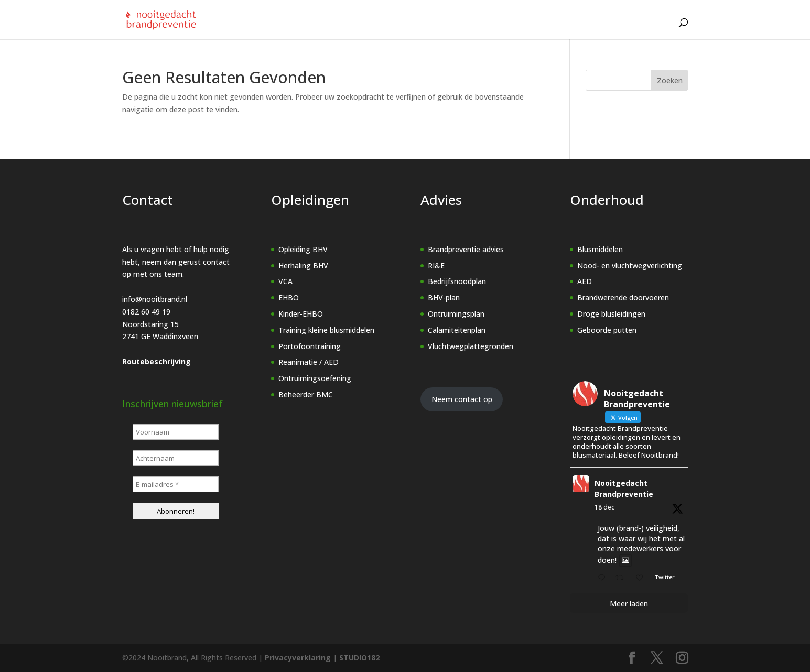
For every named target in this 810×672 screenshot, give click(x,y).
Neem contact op (462, 399)
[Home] (318, 29)
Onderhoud (478, 29)
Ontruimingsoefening (315, 378)
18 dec (604, 507)
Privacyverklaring (298, 658)
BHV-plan (444, 297)
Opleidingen (362, 29)
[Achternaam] (176, 458)
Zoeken (670, 80)
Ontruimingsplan (456, 314)
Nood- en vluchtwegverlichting (630, 265)
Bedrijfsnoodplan (457, 281)
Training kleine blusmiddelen (326, 330)
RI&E (436, 265)
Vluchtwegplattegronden (471, 346)
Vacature (595, 29)
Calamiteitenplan (457, 330)
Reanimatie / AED (309, 362)
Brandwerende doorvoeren (623, 297)
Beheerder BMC (306, 394)
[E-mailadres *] (176, 484)
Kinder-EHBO (301, 314)
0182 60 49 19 (146, 312)
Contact (644, 29)
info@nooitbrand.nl (155, 299)
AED (585, 281)
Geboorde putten (607, 330)
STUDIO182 (359, 658)
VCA (285, 281)
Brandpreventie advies (466, 249)
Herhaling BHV (303, 265)
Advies (421, 29)
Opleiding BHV (303, 249)
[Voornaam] (176, 432)
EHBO (289, 297)
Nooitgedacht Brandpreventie (624, 489)
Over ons (541, 29)
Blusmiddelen (600, 249)
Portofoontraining (310, 346)
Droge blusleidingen (611, 314)
